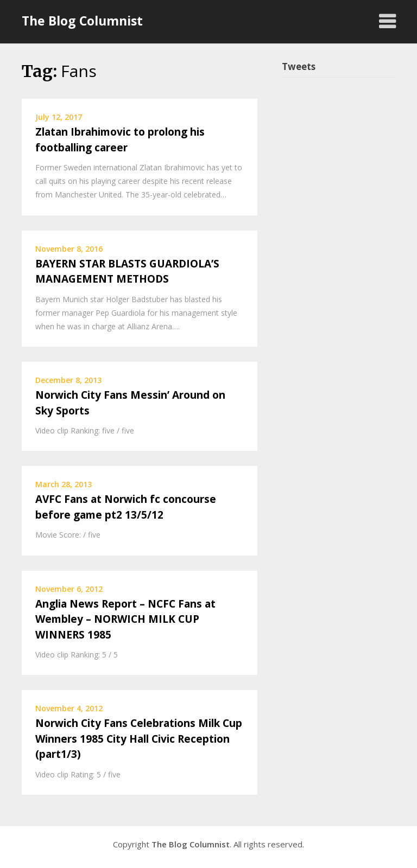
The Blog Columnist (82, 21)
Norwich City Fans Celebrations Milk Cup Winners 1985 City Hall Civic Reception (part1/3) (139, 739)
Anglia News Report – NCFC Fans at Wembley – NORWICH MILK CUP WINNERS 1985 (125, 619)
